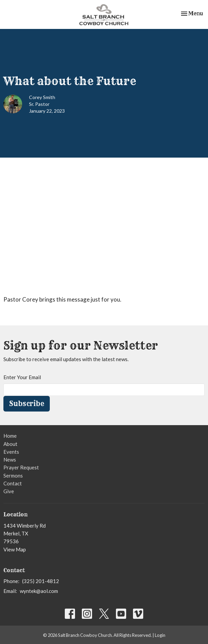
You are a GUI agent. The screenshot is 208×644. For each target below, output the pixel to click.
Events (11, 452)
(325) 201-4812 (41, 581)
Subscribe (27, 404)
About (10, 444)
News (10, 460)
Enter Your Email (22, 377)
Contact (13, 483)
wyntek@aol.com (39, 591)
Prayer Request (21, 467)
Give (9, 491)
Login (160, 635)
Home (10, 436)
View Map (15, 549)
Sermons (13, 476)
